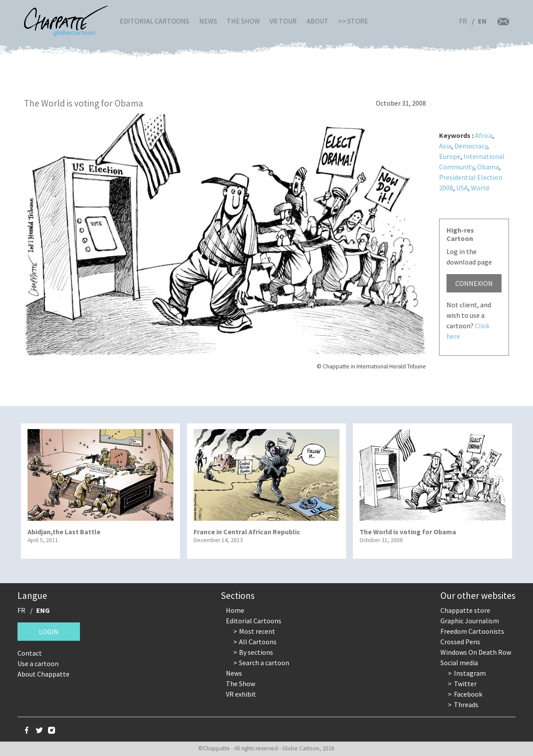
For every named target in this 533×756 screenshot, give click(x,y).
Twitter (465, 684)
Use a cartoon (38, 663)
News (208, 21)
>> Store (353, 21)
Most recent (257, 631)
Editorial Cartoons (154, 21)
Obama (488, 167)
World (480, 188)
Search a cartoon (264, 663)
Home (235, 610)
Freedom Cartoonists (472, 631)
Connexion (474, 283)
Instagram (470, 673)
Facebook (468, 694)
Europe (450, 156)
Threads (466, 704)
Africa (484, 135)
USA (462, 188)
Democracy (471, 146)
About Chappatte (43, 674)
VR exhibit (241, 694)
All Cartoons (258, 642)
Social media (459, 663)
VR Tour (283, 21)
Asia (445, 146)
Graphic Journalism (470, 621)
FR (463, 21)
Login (49, 632)
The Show (243, 21)
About (318, 21)
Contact (30, 653)
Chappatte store (465, 610)
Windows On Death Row (476, 652)
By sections (256, 652)
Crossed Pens (460, 642)
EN (482, 21)
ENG (43, 610)
